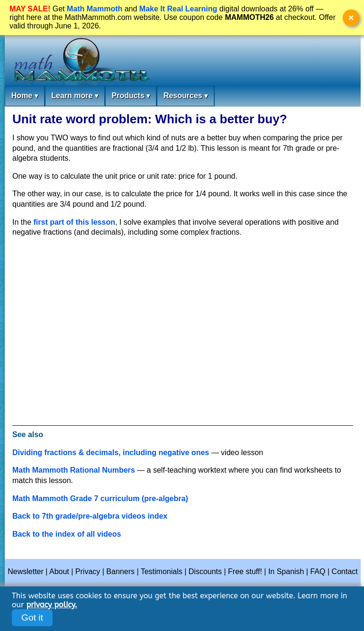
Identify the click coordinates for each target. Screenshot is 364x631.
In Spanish (286, 572)
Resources (186, 96)
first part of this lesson (74, 222)
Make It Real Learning (178, 9)
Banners (120, 572)
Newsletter (26, 572)
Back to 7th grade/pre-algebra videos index (90, 516)
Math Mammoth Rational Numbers (74, 470)
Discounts (205, 572)
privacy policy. (51, 605)
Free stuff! (245, 572)
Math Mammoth (95, 9)
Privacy (88, 572)
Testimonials (162, 572)
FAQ (318, 572)
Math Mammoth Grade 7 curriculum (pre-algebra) (100, 498)
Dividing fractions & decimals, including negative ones (111, 453)
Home (25, 96)
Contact (345, 572)
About (59, 572)
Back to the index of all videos (67, 534)
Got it (32, 617)
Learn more (75, 96)
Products (131, 96)
